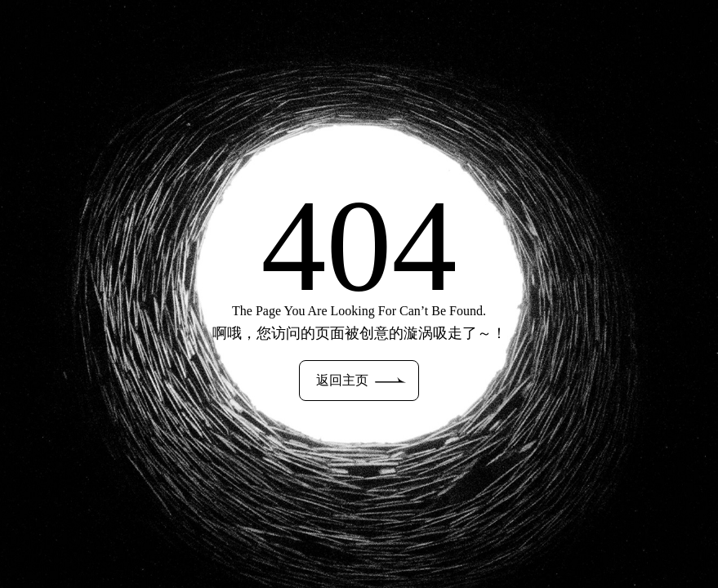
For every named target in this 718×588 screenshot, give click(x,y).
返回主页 (361, 380)
